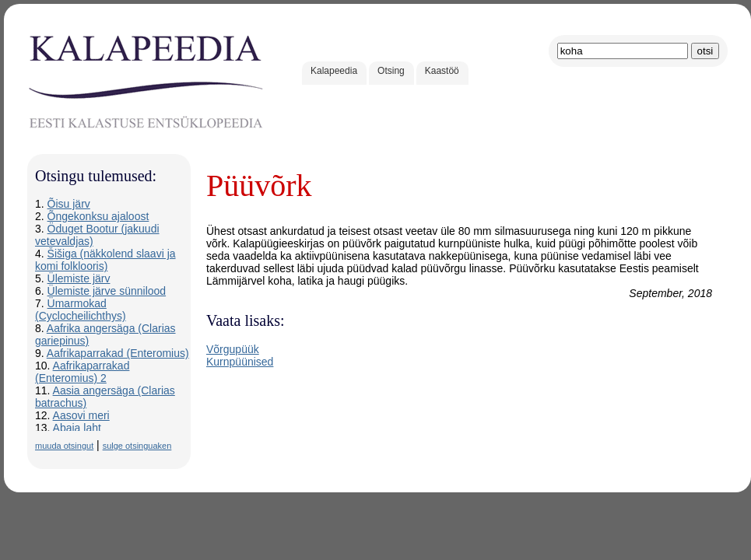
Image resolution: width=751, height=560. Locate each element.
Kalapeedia (334, 71)
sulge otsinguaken (137, 446)
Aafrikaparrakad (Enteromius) (118, 353)
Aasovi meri (81, 415)
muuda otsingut (64, 446)
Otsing (391, 71)
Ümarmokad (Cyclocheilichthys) (81, 310)
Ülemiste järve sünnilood (107, 291)
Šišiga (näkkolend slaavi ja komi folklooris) (105, 260)
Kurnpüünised (240, 362)
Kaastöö (442, 71)
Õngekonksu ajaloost (98, 216)
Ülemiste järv (79, 278)
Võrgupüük (233, 349)
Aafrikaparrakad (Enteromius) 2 (82, 372)
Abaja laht (77, 428)
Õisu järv (69, 204)
